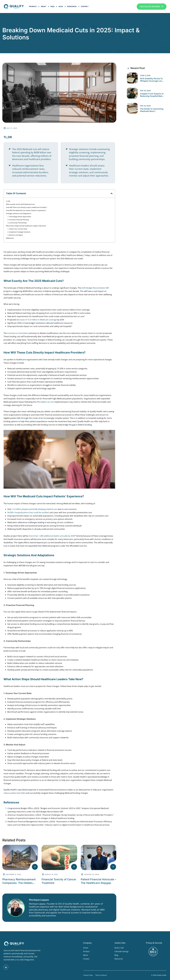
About (44, 6)
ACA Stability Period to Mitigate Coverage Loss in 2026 (152, 80)
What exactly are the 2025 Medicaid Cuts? (21, 204)
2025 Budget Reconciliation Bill (95, 288)
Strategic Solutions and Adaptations (19, 213)
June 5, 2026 (145, 76)
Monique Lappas (39, 900)
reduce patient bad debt (14, 793)
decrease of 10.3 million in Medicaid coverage (37, 320)
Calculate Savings (121, 951)
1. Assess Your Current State (17, 229)
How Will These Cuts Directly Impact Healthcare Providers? (27, 207)
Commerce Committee (17, 333)
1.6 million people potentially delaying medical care (35, 509)
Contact (85, 6)
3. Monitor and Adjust (15, 235)
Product (33, 6)
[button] (112, 193)
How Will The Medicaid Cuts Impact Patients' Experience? (26, 210)
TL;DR (8, 201)
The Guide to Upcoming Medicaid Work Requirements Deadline (152, 110)
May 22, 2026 (145, 106)
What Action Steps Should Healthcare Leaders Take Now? (26, 226)
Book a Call (119, 948)
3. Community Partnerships (17, 223)
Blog (61, 6)
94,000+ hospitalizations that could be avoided (28, 512)
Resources (72, 6)
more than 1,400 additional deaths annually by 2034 (52, 536)
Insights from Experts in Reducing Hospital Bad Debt (152, 95)
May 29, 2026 (145, 91)
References (10, 238)
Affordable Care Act (45, 402)
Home (86, 948)
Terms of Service (101, 975)
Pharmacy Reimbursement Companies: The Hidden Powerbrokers (19, 883)
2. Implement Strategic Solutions (19, 232)
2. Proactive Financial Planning (18, 220)
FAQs (52, 6)
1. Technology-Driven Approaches (19, 217)
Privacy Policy (88, 975)
